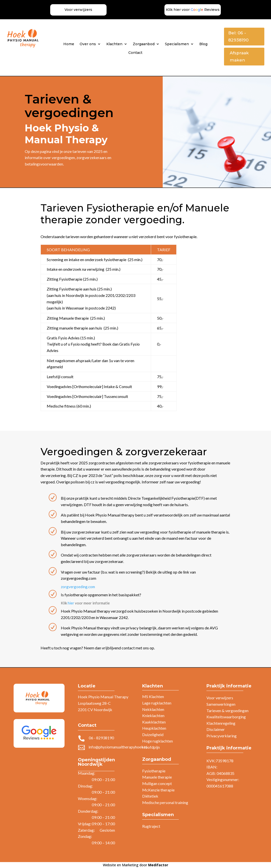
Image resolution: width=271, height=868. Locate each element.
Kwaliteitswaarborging (226, 717)
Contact (135, 53)
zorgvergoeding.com (78, 587)
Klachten (114, 44)
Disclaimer (216, 729)
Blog (203, 44)
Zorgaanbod (144, 44)
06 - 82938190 (101, 738)
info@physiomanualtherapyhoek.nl (118, 747)
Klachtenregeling (221, 723)
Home (69, 44)
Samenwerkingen (221, 704)
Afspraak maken (239, 56)
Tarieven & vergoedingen (227, 711)
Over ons (88, 44)
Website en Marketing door (135, 865)
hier (71, 603)
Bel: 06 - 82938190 (238, 36)
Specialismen (177, 44)
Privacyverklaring (222, 736)
